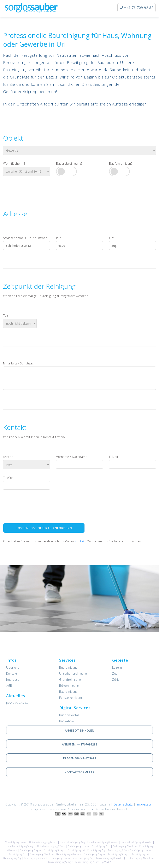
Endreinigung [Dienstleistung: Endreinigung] (68, 668)
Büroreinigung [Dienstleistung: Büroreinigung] (69, 686)
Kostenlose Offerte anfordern (44, 528)
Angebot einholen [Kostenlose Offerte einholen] (79, 730)
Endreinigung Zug (96, 850)
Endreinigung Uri (76, 850)
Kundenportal (69, 715)
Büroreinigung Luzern (16, 842)
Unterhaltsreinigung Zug (72, 842)
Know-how (67, 721)
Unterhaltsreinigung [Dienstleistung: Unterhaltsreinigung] (73, 674)
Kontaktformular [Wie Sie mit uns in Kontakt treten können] (79, 772)
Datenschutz (123, 804)
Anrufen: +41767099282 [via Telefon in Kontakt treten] (79, 744)
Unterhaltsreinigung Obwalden (103, 842)
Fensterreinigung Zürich (87, 862)
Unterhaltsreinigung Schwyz (20, 846)
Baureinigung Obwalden (42, 854)
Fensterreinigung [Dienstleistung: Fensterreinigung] (71, 698)
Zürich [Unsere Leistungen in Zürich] (117, 680)
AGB (9, 686)
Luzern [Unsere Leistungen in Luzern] (117, 668)
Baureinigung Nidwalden (69, 854)
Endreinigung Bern (101, 846)
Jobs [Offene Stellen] (18, 703)
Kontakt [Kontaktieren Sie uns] (80, 541)
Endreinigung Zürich (119, 850)
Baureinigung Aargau (94, 854)
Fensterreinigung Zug (83, 858)
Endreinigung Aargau (30, 850)
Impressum (14, 680)
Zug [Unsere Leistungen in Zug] (115, 674)
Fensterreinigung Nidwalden (140, 858)
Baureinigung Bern (18, 854)
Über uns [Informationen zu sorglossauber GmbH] (13, 668)
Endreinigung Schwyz (54, 850)
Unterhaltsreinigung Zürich (51, 846)
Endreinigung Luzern (78, 846)
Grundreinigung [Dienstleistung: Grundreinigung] (70, 680)
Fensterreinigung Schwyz (60, 862)
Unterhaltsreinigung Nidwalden (136, 842)
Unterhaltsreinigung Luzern (43, 842)
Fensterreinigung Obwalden (110, 858)
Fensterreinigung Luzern (58, 858)
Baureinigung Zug (12, 858)
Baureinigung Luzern (140, 850)
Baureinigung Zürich (34, 858)
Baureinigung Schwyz (118, 854)
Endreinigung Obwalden (125, 846)
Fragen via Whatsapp (80, 758)
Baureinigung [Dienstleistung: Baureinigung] (68, 692)
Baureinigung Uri (140, 854)
